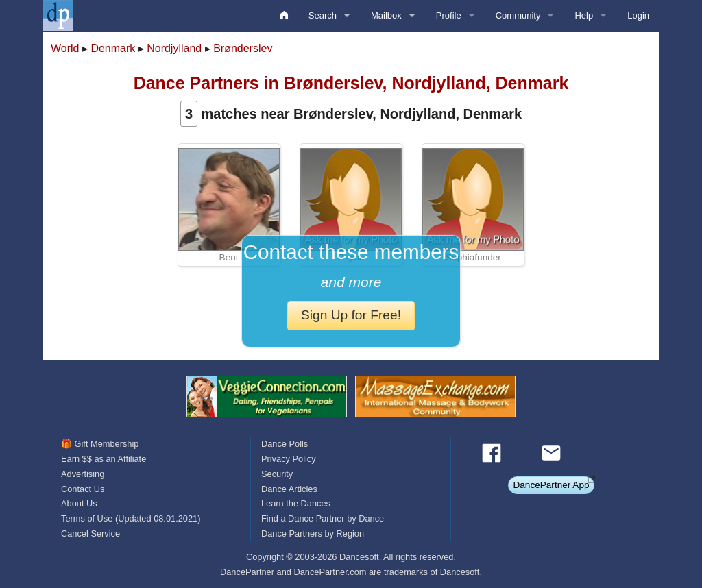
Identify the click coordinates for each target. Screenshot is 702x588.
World (65, 48)
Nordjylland (174, 48)
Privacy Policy (289, 459)
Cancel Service (90, 534)
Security (277, 474)
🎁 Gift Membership (100, 444)
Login (638, 15)
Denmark (113, 48)
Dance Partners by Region (313, 534)
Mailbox (386, 15)
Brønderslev (243, 48)
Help (584, 15)
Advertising (83, 474)
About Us (79, 503)
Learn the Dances (296, 503)
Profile (449, 15)
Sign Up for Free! (351, 315)
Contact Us (83, 489)
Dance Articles (289, 489)
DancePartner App (551, 485)
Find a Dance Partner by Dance (323, 518)
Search (323, 15)
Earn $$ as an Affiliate (104, 459)
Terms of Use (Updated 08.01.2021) (131, 518)
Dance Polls (285, 444)
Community (518, 15)
